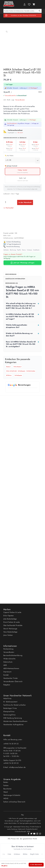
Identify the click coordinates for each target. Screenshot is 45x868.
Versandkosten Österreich (13, 681)
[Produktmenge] (6, 202)
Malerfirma (7, 698)
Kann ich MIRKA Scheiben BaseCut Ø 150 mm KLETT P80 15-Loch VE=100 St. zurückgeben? (21, 344)
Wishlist (29, 4)
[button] (8, 208)
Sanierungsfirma (9, 715)
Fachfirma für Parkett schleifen (15, 705)
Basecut (8, 367)
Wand (6, 792)
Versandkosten (20, 100)
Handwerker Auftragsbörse (13, 725)
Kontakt (6, 675)
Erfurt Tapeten (9, 616)
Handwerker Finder (11, 678)
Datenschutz (8, 662)
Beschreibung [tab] (11, 274)
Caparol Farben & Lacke (12, 612)
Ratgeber (7, 685)
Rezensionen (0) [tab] (12, 283)
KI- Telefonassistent (10, 702)
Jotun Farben (8, 635)
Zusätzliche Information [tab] (15, 279)
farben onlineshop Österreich (14, 802)
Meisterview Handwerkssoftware (15, 721)
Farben (6, 785)
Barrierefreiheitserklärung (13, 655)
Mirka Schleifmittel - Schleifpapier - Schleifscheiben (21, 371)
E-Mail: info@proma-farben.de (15, 767)
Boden (6, 782)
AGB (5, 665)
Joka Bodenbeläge (10, 619)
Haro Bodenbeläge (10, 632)
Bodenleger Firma (10, 708)
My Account (25, 4)
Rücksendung (8, 649)
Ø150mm (9, 375)
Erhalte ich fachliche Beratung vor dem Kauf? (19, 334)
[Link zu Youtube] (34, 835)
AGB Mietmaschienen (11, 668)
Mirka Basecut (18, 367)
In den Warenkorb (25, 202)
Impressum (7, 672)
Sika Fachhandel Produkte (13, 625)
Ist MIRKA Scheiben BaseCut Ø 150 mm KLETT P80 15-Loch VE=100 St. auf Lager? (20, 317)
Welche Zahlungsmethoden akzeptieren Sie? (17, 326)
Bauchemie (7, 789)
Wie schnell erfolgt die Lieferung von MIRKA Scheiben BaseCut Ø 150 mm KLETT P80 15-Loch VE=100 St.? (21, 306)
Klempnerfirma (9, 711)
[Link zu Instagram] (37, 835)
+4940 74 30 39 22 (11, 744)
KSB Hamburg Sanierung (13, 718)
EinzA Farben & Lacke (12, 622)
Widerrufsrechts (9, 659)
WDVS (6, 798)
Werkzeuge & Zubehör (12, 795)
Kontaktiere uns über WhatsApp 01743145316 (24, 15)
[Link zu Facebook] (28, 835)
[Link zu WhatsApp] (40, 835)
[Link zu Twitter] (31, 835)
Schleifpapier (18, 375)
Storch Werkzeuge (10, 629)
